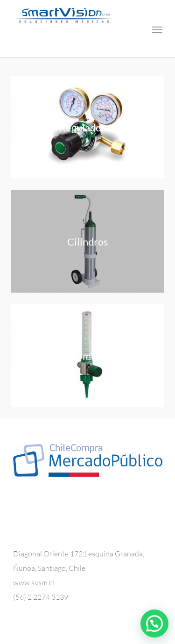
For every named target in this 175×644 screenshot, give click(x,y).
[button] (154, 623)
